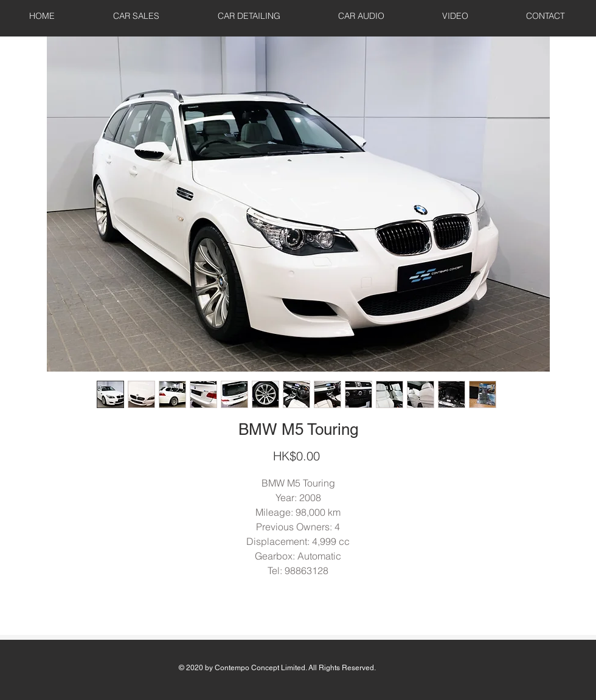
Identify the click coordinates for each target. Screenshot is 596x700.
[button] (136, 16)
